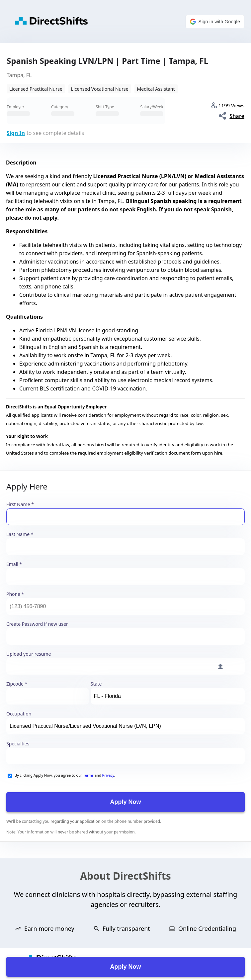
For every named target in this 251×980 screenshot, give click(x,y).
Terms (88, 775)
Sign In (16, 133)
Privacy (108, 775)
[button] (215, 22)
